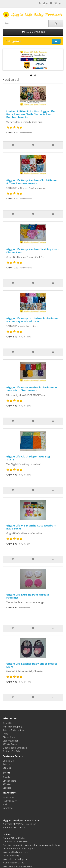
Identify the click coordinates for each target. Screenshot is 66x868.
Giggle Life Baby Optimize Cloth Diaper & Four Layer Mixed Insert (32, 320)
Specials (7, 788)
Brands (6, 777)
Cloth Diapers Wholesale (15, 748)
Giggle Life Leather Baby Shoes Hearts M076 (32, 665)
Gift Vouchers (9, 781)
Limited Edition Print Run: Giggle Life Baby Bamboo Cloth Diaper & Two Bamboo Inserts (30, 114)
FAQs (5, 734)
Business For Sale (11, 751)
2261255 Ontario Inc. (26, 824)
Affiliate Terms (10, 744)
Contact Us (8, 761)
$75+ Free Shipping (12, 727)
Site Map (7, 768)
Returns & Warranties (13, 730)
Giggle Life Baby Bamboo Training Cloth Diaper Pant (33, 251)
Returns (6, 764)
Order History (10, 801)
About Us (7, 723)
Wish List (7, 804)
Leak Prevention (11, 741)
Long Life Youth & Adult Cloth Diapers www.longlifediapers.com (31, 849)
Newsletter (8, 808)
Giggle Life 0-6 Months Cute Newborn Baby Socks (31, 527)
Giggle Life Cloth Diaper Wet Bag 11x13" (28, 458)
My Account (8, 797)
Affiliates (7, 784)
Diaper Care (9, 737)
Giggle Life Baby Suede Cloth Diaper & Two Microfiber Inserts (32, 389)
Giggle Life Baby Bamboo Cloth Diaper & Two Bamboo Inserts (32, 182)
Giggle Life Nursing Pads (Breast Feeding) (28, 596)
